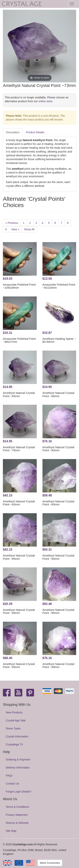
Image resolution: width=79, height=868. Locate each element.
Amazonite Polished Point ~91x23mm (59, 286)
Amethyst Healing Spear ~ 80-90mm (59, 340)
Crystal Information (17, 736)
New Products (14, 712)
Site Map (11, 831)
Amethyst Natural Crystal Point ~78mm (19, 449)
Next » (15, 229)
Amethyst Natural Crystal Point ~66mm (58, 394)
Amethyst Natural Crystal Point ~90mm (58, 557)
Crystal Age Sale (16, 720)
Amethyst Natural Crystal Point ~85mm (19, 557)
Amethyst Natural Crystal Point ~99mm (58, 666)
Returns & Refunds (17, 823)
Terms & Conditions (17, 807)
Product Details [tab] (35, 132)
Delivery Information (18, 768)
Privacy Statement (17, 815)
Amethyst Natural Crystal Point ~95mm (58, 611)
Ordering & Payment (18, 760)
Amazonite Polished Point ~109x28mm (19, 286)
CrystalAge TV (14, 744)
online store (45, 101)
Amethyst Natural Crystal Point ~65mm (19, 394)
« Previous (12, 223)
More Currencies (50, 863)
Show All (29, 229)
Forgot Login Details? (19, 792)
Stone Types (13, 728)
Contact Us (12, 784)
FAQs (9, 776)
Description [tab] (13, 132)
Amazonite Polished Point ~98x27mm (19, 340)
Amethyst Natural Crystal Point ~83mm (58, 449)
